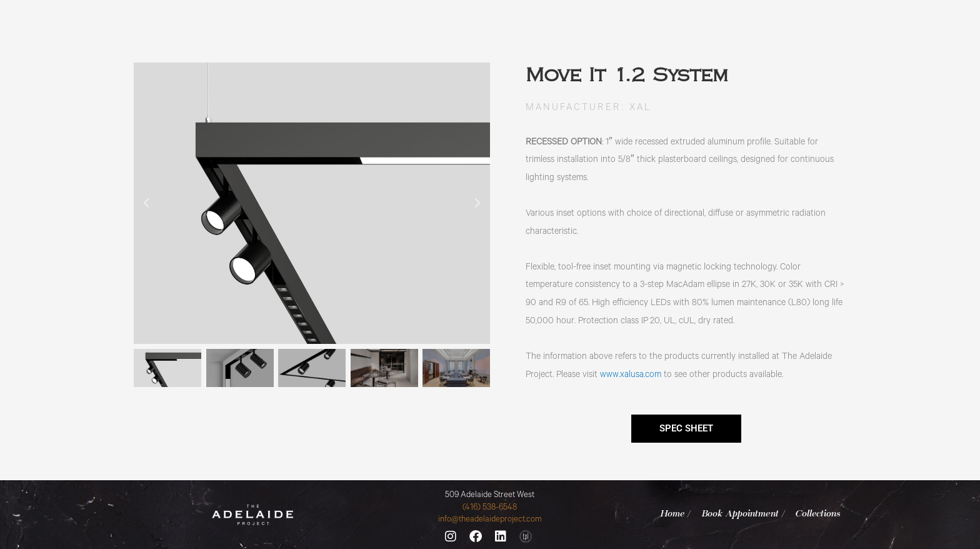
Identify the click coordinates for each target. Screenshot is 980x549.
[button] (146, 203)
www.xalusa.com (631, 376)
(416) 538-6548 (490, 508)
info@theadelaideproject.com (490, 520)
